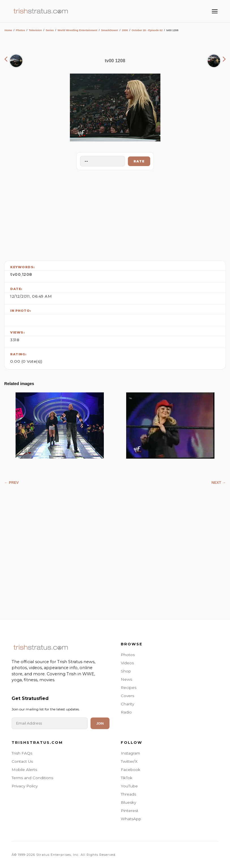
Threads (128, 794)
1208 (27, 274)
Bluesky (128, 802)
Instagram (130, 753)
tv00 (15, 274)
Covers (127, 696)
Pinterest (130, 811)
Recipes (129, 687)
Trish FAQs (22, 753)
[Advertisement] (115, 214)
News (126, 679)
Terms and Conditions (32, 778)
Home (8, 30)
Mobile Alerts (24, 770)
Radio (126, 712)
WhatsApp (131, 819)
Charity (127, 704)
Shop (126, 671)
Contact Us (22, 761)
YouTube (129, 786)
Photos (21, 30)
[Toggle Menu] (215, 11)
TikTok (127, 778)
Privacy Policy (25, 786)
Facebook (131, 770)
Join (100, 723)
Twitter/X (129, 761)
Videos (127, 663)
